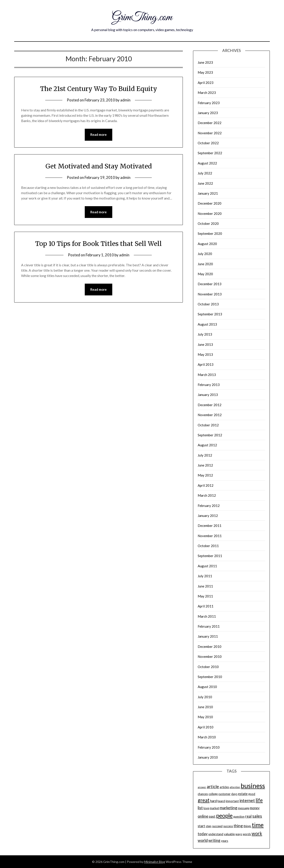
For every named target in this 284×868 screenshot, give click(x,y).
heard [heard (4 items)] (221, 801)
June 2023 (205, 62)
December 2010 (210, 647)
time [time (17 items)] (258, 825)
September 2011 (210, 556)
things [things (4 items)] (247, 826)
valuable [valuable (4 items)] (229, 834)
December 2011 (210, 526)
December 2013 (210, 284)
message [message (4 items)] (244, 808)
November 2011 (210, 536)
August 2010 (207, 687)
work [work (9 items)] (257, 833)
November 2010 (210, 656)
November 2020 (210, 214)
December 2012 (210, 405)
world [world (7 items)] (203, 840)
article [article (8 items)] (213, 786)
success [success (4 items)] (228, 826)
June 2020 (205, 264)
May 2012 (205, 475)
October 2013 (208, 304)
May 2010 (205, 717)
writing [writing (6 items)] (214, 840)
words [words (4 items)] (247, 834)
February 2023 (209, 103)
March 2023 (207, 93)
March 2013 (207, 375)
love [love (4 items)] (206, 808)
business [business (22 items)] (253, 786)
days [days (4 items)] (234, 794)
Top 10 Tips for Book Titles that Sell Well (99, 244)
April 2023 (206, 83)
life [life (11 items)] (259, 800)
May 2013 (205, 354)
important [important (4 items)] (232, 801)
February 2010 (209, 747)
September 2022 (210, 153)
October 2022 (208, 143)
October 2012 (208, 425)
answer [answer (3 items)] (202, 787)
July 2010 (205, 697)
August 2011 (207, 566)
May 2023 (205, 72)
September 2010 (210, 677)
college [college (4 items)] (213, 794)
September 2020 (210, 233)
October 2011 (208, 546)
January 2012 (208, 516)
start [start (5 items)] (201, 826)
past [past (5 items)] (212, 816)
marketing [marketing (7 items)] (228, 808)
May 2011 (205, 596)
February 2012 (209, 506)
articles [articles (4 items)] (224, 787)
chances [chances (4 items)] (203, 794)
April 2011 (206, 606)
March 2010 (207, 737)
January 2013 (208, 395)
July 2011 (205, 576)
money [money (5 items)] (255, 808)
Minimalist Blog (155, 862)
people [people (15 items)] (224, 815)
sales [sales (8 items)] (257, 816)
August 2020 (207, 244)
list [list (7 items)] (200, 808)
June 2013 (205, 344)
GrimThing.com (142, 17)
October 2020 (208, 223)
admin (125, 100)
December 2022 (210, 123)
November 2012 (210, 415)
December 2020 (210, 203)
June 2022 (205, 183)
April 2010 (206, 727)
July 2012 (205, 455)
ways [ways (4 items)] (239, 834)
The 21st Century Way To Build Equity (99, 89)
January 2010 (208, 757)
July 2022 (205, 173)
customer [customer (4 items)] (224, 794)
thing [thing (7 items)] (238, 826)
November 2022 (210, 133)
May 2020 (205, 274)
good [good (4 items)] (252, 794)
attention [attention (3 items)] (235, 787)
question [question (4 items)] (239, 817)
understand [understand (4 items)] (216, 834)
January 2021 (208, 193)
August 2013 (207, 324)
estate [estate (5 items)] (243, 794)
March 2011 (207, 616)
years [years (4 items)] (225, 841)
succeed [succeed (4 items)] (217, 826)
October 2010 (208, 667)
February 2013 (209, 385)
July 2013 (205, 334)
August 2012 (207, 445)
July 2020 (205, 254)
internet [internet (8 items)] (247, 800)
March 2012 (207, 495)
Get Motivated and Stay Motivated (99, 166)
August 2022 (207, 163)
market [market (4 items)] (214, 808)
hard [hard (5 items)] (213, 801)
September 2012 (210, 435)
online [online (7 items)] (203, 816)
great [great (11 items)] (204, 800)
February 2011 (209, 626)
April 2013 (206, 364)
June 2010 (205, 707)
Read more (99, 135)
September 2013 (210, 314)
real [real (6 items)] (248, 816)
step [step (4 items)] (209, 826)
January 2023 (208, 113)
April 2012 (206, 485)
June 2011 (205, 586)
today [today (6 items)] (203, 834)
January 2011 (208, 636)
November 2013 (210, 294)
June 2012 (205, 465)
